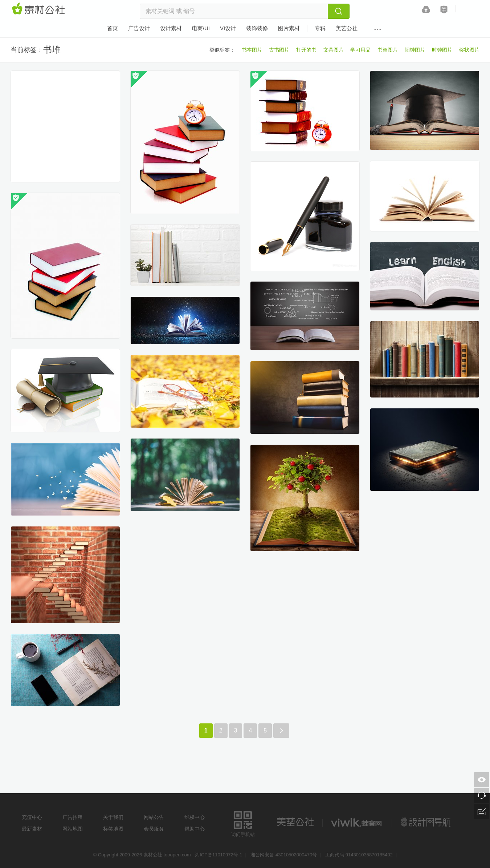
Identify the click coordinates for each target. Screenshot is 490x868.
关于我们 (113, 817)
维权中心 (195, 817)
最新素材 (32, 829)
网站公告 (154, 817)
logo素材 (357, 822)
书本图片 (252, 50)
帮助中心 (195, 829)
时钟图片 (442, 50)
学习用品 (360, 50)
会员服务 (154, 829)
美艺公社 (295, 822)
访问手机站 (243, 823)
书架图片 (388, 50)
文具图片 (334, 50)
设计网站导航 (426, 822)
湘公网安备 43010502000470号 (284, 855)
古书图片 (279, 50)
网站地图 (73, 829)
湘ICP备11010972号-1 (219, 855)
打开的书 (306, 50)
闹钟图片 (415, 50)
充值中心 (32, 817)
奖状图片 (469, 50)
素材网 (40, 9)
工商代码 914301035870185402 (359, 855)
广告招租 (73, 817)
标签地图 (113, 829)
